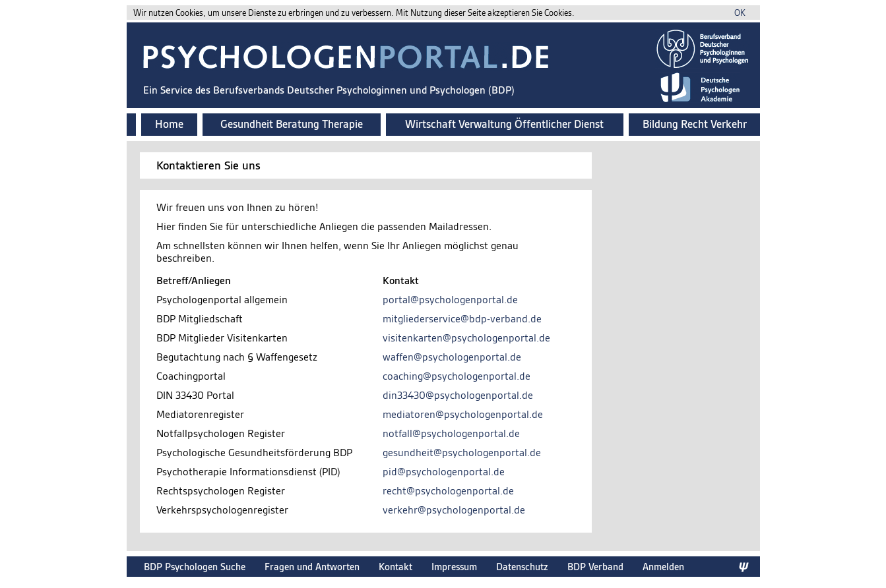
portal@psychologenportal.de (450, 300)
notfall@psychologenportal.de (451, 433)
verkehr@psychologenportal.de (454, 510)
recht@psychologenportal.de (448, 491)
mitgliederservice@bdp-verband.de (462, 319)
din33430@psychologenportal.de (458, 395)
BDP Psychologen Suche (195, 567)
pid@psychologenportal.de (444, 472)
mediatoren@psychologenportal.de (463, 414)
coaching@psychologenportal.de (457, 376)
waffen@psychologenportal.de (452, 357)
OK (740, 13)
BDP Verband (595, 567)
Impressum (454, 567)
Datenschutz (522, 567)
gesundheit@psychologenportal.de (462, 453)
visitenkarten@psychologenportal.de (466, 338)
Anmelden (663, 567)
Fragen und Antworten (312, 567)
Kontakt (396, 567)
